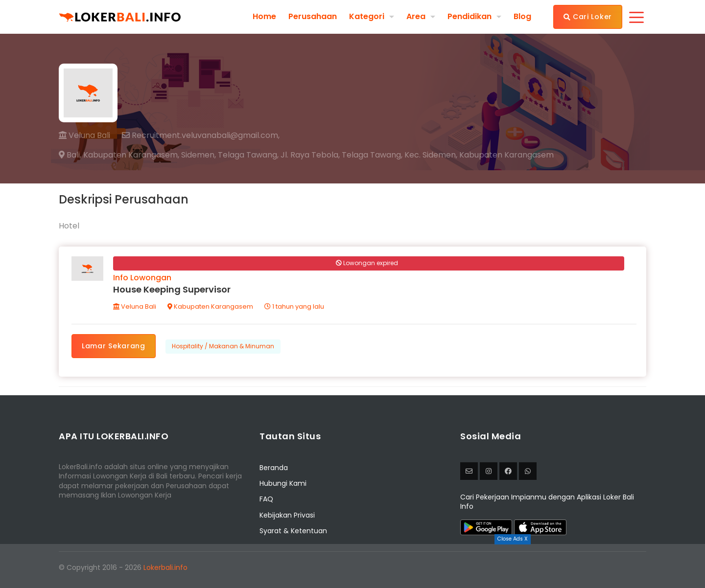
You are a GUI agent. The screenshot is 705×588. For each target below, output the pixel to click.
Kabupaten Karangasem (210, 306)
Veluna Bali (84, 135)
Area (416, 16)
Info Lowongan (142, 278)
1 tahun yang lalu (294, 306)
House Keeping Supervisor (172, 289)
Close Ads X (513, 539)
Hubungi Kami (283, 483)
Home (264, 17)
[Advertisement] (352, 566)
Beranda (274, 468)
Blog (522, 17)
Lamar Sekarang (114, 346)
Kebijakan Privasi (287, 515)
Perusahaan (313, 17)
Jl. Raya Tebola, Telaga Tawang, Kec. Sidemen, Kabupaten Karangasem (417, 155)
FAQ (266, 499)
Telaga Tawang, (248, 155)
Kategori (367, 16)
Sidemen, (199, 155)
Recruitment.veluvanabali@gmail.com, (201, 136)
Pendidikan (470, 16)
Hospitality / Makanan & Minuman (223, 346)
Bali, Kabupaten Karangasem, (119, 155)
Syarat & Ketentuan (293, 531)
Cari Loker (588, 17)
